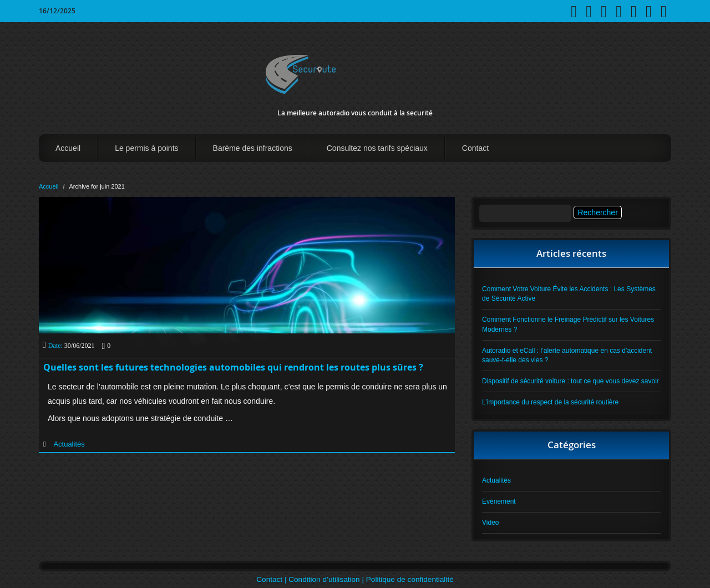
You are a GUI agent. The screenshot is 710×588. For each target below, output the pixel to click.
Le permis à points (146, 148)
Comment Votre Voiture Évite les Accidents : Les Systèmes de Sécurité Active (569, 294)
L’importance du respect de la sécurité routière (550, 402)
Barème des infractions (253, 148)
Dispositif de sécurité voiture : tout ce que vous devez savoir (570, 381)
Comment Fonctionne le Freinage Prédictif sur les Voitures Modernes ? (568, 324)
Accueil (68, 148)
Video (490, 523)
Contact (475, 148)
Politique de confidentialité (410, 579)
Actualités (69, 444)
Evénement (499, 501)
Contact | (272, 579)
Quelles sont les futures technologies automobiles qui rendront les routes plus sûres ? (233, 367)
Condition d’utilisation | (327, 579)
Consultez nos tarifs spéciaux (377, 148)
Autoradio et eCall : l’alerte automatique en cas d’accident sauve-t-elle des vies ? (567, 355)
